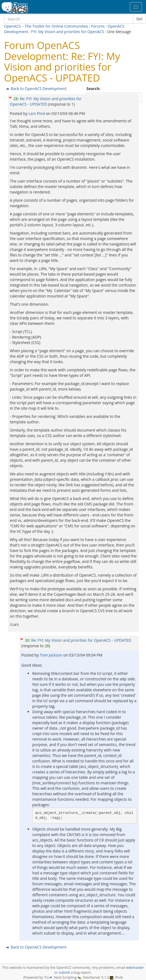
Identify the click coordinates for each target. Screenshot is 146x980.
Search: (94, 89)
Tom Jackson (52, 655)
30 (27, 640)
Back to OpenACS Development (39, 89)
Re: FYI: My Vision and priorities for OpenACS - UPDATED (46, 101)
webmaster (135, 968)
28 (16, 99)
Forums (98, 26)
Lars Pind (37, 113)
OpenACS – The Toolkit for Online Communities (46, 26)
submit (64, 972)
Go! (139, 19)
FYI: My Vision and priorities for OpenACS (68, 32)
